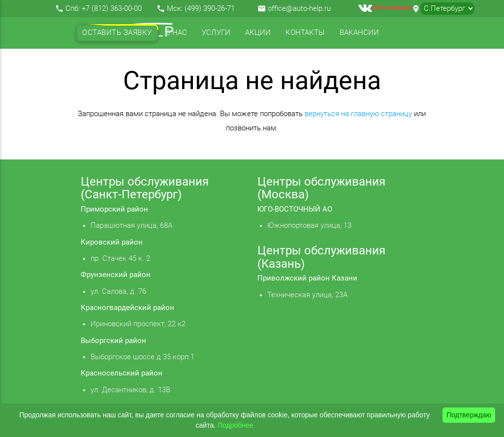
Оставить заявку (117, 33)
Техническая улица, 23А (307, 295)
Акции (258, 33)
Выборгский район (113, 341)
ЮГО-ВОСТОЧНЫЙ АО (295, 209)
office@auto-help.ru (299, 9)
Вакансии (359, 33)
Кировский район (112, 242)
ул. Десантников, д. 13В (130, 390)
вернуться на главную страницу (358, 114)
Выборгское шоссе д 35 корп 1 (142, 357)
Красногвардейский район (127, 308)
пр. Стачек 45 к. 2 (120, 259)
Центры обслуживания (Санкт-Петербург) (145, 188)
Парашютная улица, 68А (131, 226)
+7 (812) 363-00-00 (112, 9)
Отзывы (99, 64)
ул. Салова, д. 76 (118, 292)
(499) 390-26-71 (210, 9)
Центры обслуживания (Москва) (321, 188)
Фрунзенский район (116, 275)
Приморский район (114, 209)
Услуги (216, 33)
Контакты (305, 33)
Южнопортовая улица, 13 (309, 226)
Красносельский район (122, 373)
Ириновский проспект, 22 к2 (138, 324)
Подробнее (236, 425)
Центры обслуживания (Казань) (321, 257)
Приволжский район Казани (307, 278)
